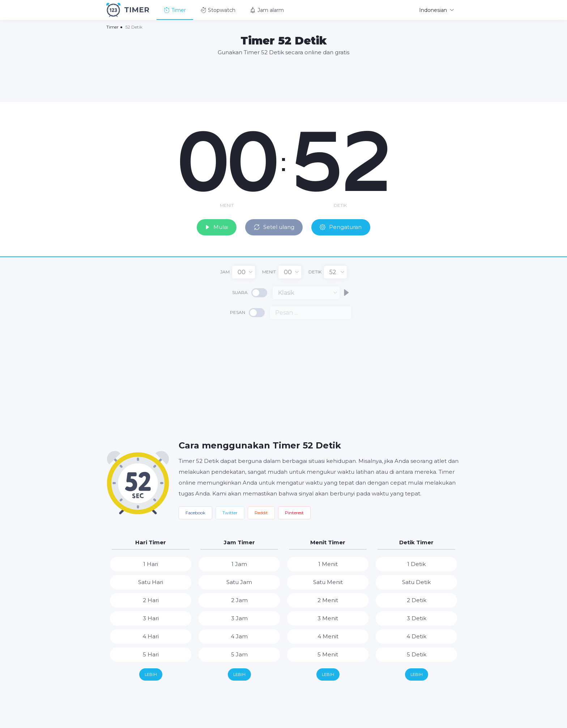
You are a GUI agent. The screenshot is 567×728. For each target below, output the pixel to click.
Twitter (230, 512)
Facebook (195, 512)
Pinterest (294, 512)
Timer (175, 10)
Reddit (261, 512)
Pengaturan (347, 225)
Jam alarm (267, 10)
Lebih (151, 673)
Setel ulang (274, 225)
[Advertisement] (283, 78)
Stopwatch (218, 10)
